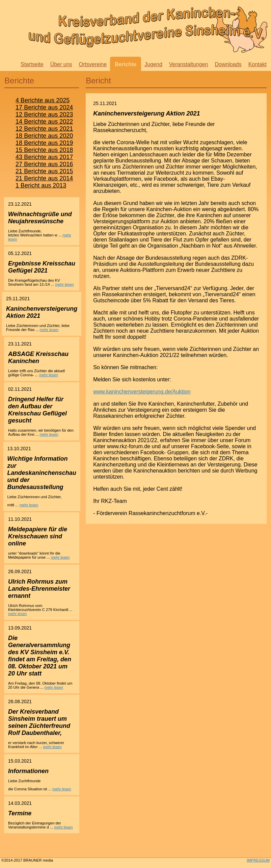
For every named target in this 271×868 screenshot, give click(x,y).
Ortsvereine (93, 64)
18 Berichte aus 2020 (44, 136)
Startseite (32, 64)
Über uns (61, 64)
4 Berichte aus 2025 (43, 100)
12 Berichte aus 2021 (44, 129)
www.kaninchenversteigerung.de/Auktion (142, 392)
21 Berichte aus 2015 (44, 171)
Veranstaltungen (189, 64)
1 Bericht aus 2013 (41, 185)
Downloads (228, 64)
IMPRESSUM (258, 860)
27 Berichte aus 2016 (44, 164)
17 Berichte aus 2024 (44, 107)
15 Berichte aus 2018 (44, 150)
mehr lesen (64, 284)
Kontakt (258, 64)
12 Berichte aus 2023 (44, 114)
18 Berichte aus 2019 (44, 143)
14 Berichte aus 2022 (44, 122)
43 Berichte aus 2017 (44, 157)
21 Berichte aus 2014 (44, 178)
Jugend (153, 64)
